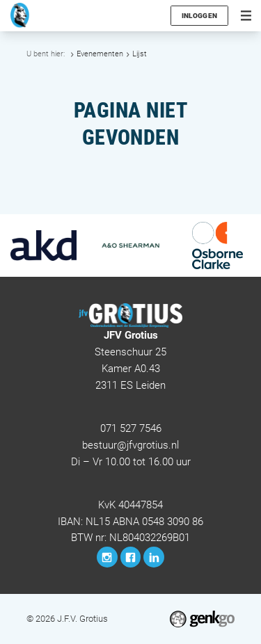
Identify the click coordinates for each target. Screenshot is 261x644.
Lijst (140, 54)
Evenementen (100, 54)
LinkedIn (154, 557)
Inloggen (199, 16)
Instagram (107, 557)
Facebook (131, 557)
